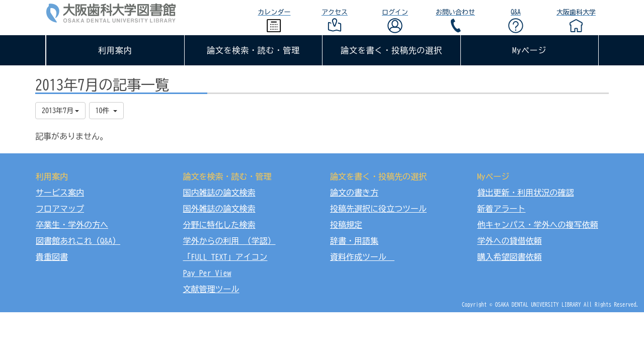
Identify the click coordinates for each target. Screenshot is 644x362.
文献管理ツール (211, 289)
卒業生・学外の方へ (72, 225)
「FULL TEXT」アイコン (225, 257)
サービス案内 (60, 193)
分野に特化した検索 (219, 225)
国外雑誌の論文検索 (219, 209)
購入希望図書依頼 (510, 257)
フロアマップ (60, 209)
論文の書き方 (354, 193)
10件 (106, 111)
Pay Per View (207, 273)
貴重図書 (52, 257)
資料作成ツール (362, 257)
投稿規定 (346, 225)
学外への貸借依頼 (510, 241)
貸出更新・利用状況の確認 (526, 193)
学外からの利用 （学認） (229, 241)
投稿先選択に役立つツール (378, 209)
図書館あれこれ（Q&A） (78, 241)
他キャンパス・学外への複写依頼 (538, 225)
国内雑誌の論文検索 (219, 193)
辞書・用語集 (354, 241)
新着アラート (502, 209)
